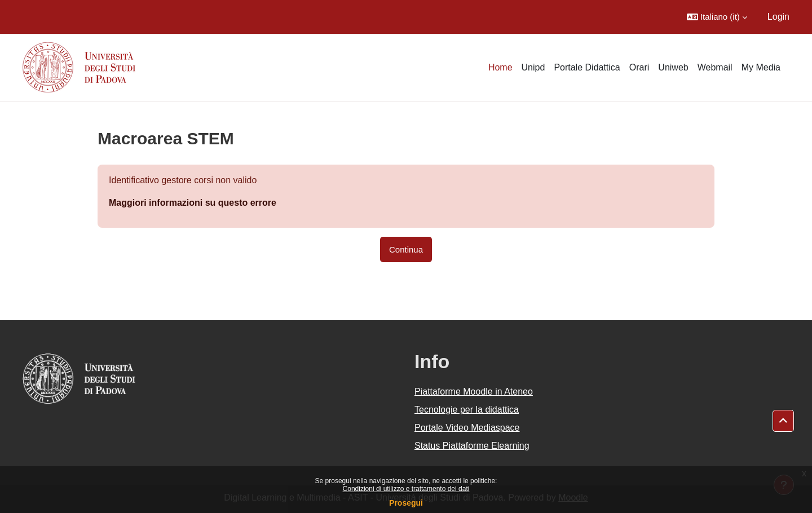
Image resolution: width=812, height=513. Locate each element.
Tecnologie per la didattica (467, 410)
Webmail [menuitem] (715, 67)
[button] (717, 17)
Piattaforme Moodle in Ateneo (474, 392)
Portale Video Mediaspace (467, 428)
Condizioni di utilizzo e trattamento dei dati (406, 489)
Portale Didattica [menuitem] (587, 67)
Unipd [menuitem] (533, 67)
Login (778, 17)
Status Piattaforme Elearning (472, 446)
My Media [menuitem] (761, 67)
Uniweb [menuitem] (673, 67)
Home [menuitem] (500, 67)
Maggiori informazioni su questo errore (193, 203)
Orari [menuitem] (639, 67)
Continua (406, 249)
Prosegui (406, 503)
